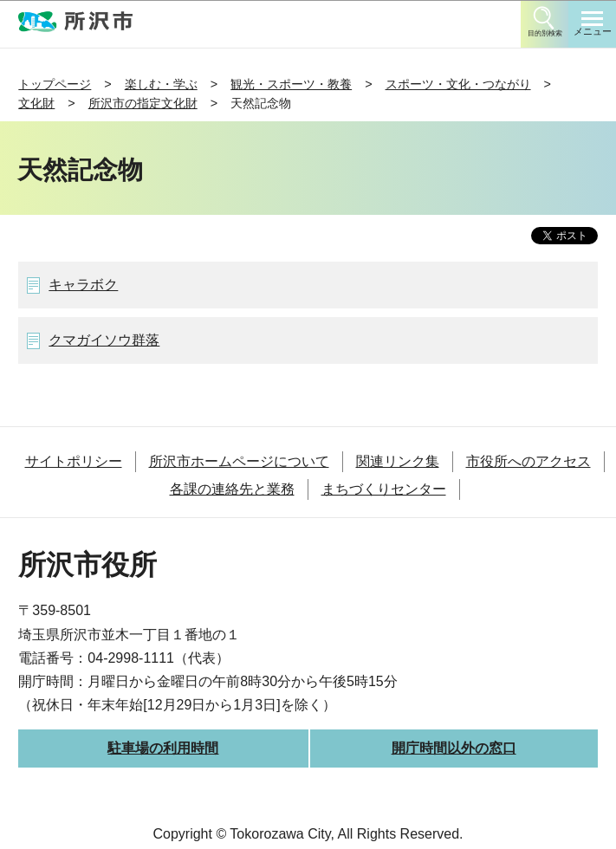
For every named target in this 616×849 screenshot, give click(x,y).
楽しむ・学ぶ (161, 84)
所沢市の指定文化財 (143, 103)
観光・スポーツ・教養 (291, 84)
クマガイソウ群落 (104, 340)
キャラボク (83, 285)
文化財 (36, 103)
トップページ (55, 84)
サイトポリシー (74, 461)
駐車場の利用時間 (163, 748)
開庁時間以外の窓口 (454, 748)
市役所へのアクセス (528, 461)
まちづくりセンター (384, 489)
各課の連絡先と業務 (232, 489)
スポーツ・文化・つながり (458, 84)
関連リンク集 (398, 461)
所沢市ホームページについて (239, 461)
